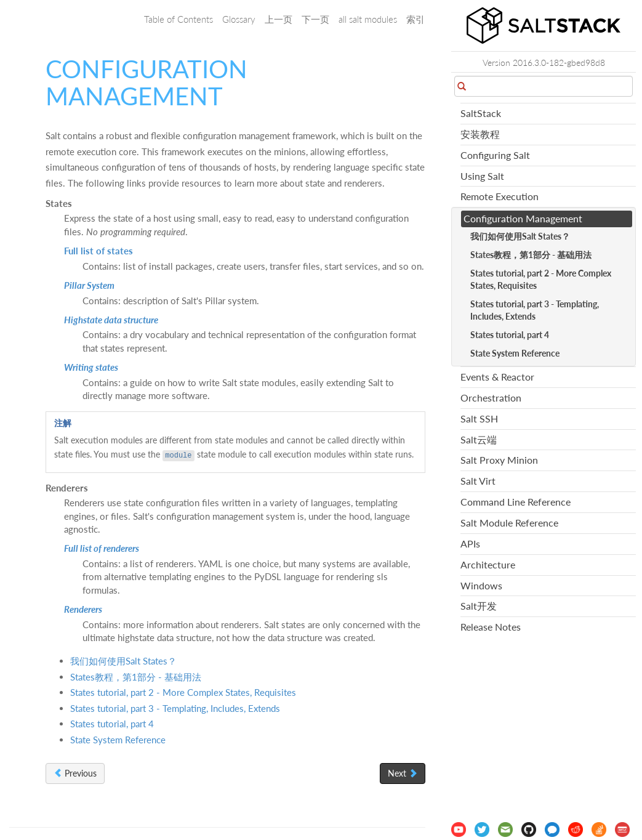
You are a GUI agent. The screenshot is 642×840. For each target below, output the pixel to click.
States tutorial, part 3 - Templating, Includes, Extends (175, 708)
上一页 (279, 19)
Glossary (239, 19)
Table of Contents (179, 19)
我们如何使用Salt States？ (123, 661)
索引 (415, 19)
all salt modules (368, 19)
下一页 (315, 19)
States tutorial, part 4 (112, 724)
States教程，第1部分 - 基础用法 (136, 677)
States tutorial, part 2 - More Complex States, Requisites (183, 692)
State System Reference (118, 740)
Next (403, 773)
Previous (75, 773)
